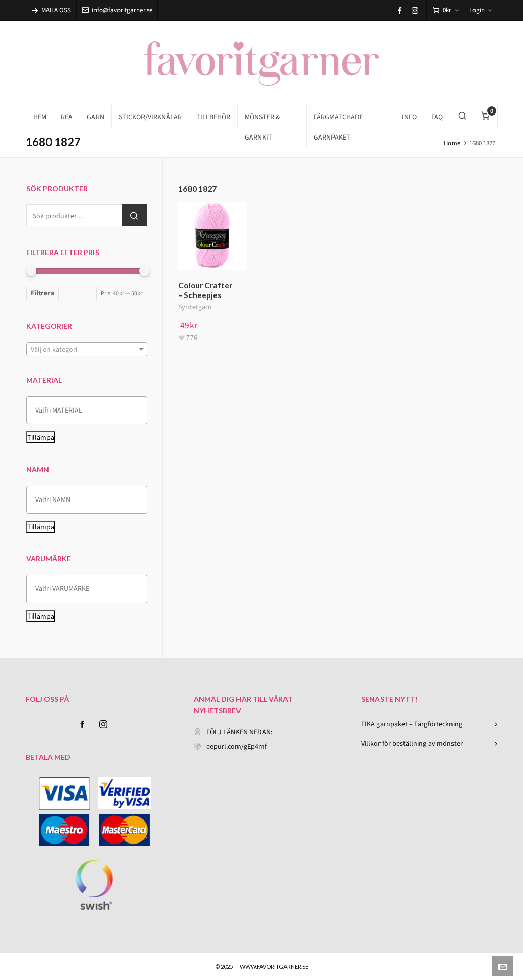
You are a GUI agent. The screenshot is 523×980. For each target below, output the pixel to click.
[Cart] (445, 10)
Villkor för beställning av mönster (412, 744)
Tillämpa (41, 437)
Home (452, 143)
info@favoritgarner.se (117, 10)
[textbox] (87, 350)
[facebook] (401, 10)
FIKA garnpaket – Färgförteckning (412, 724)
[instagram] (417, 10)
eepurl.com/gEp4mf (236, 747)
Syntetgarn (195, 307)
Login (481, 10)
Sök (134, 215)
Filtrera (42, 293)
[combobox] (87, 349)
